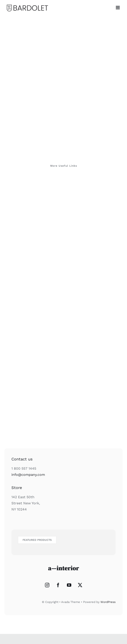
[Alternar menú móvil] (118, 8)
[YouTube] (69, 585)
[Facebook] (58, 585)
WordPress (108, 602)
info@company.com (28, 475)
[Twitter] (80, 585)
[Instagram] (47, 585)
